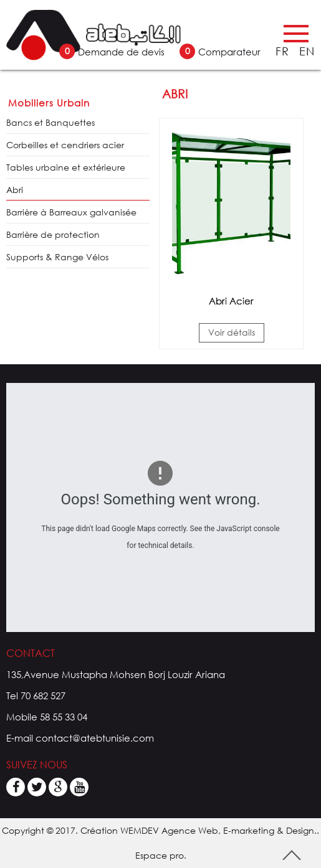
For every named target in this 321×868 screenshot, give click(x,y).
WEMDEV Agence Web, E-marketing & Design (217, 830)
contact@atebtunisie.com (95, 738)
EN (307, 51)
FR (284, 51)
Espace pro (160, 855)
